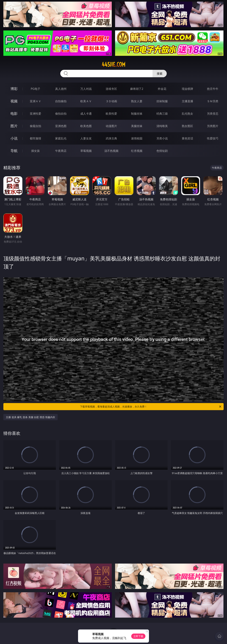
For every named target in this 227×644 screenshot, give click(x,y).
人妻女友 (86, 138)
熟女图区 (187, 126)
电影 (14, 113)
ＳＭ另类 (213, 101)
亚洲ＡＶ (35, 101)
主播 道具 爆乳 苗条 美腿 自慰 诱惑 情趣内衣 (30, 417)
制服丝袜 (137, 114)
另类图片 (213, 126)
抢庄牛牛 (213, 89)
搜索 (160, 74)
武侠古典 (111, 138)
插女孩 (35, 151)
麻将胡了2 (137, 89)
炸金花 (162, 89)
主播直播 (187, 101)
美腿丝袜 (137, 126)
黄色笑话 (187, 138)
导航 (14, 151)
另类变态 (213, 114)
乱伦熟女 (187, 114)
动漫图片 (111, 126)
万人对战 (86, 89)
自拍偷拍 (61, 101)
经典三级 (162, 114)
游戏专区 (111, 89)
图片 (14, 126)
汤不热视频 (111, 151)
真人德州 (61, 89)
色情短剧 (162, 151)
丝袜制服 (162, 101)
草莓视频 (86, 151)
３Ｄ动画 (111, 101)
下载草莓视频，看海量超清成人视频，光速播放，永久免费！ (151, 407)
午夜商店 (61, 151)
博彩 (14, 89)
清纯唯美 (162, 126)
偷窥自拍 (35, 126)
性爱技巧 (213, 138)
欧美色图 (86, 126)
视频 (14, 101)
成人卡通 (86, 114)
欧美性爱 (111, 114)
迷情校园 (137, 138)
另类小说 (162, 138)
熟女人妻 (137, 101)
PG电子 (35, 89)
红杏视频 (137, 151)
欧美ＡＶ (86, 101)
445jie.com (113, 64)
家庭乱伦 (61, 138)
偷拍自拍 (61, 114)
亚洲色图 (61, 126)
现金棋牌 (187, 89)
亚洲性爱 (35, 114)
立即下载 (138, 636)
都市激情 (35, 138)
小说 (14, 138)
